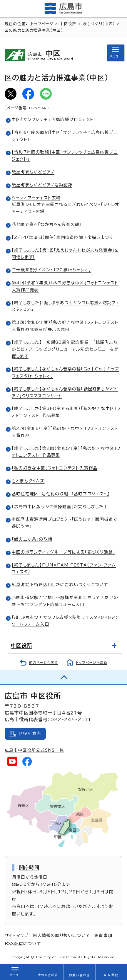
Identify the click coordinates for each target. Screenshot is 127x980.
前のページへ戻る (44, 662)
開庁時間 (29, 867)
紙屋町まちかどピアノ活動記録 (42, 185)
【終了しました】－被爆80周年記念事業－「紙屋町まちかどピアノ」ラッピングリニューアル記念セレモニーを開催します (65, 349)
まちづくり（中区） (99, 24)
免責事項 (103, 935)
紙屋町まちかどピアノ (33, 172)
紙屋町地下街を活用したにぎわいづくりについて (60, 585)
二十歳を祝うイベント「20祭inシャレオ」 (51, 270)
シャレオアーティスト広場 (36, 198)
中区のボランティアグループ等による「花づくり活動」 (63, 552)
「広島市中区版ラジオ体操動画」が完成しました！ (60, 507)
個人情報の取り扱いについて (61, 935)
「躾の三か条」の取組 (32, 539)
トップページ (42, 24)
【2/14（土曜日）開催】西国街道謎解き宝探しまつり (62, 237)
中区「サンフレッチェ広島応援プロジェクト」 (54, 120)
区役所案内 (30, 734)
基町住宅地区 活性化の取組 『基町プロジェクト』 (61, 494)
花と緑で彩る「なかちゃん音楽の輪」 (47, 224)
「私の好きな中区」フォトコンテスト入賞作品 (55, 468)
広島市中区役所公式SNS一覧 (34, 750)
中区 (57, 55)
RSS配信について (23, 944)
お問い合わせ (79, 975)
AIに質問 (111, 975)
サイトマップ (17, 935)
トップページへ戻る (92, 662)
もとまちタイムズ (28, 481)
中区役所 (68, 24)
